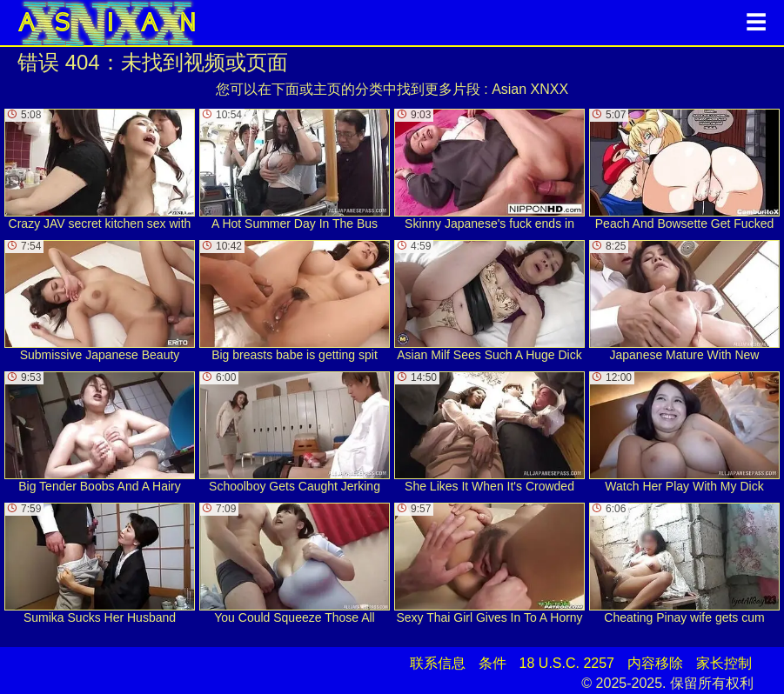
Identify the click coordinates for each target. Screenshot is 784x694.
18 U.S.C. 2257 (567, 663)
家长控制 (724, 663)
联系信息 (438, 663)
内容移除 (655, 663)
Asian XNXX (530, 89)
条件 (493, 663)
